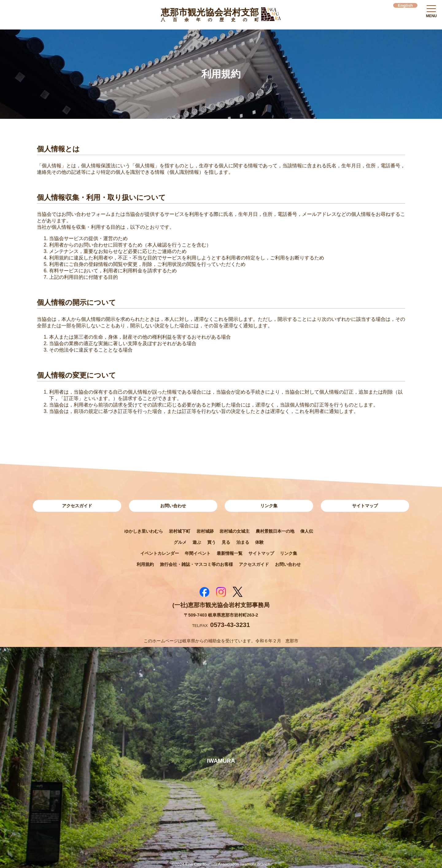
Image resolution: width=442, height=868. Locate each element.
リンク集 (269, 506)
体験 (259, 542)
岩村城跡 (205, 531)
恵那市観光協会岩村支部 (210, 16)
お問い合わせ (173, 506)
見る (226, 542)
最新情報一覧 (230, 553)
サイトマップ (365, 506)
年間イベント (198, 553)
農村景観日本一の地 (275, 531)
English (405, 5)
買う (211, 542)
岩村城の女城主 (235, 531)
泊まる (243, 542)
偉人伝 (307, 531)
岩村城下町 (180, 531)
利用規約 (145, 564)
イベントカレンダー (160, 553)
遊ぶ (197, 542)
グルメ (180, 542)
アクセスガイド (77, 506)
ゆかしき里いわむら (144, 531)
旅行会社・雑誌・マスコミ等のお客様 (196, 564)
